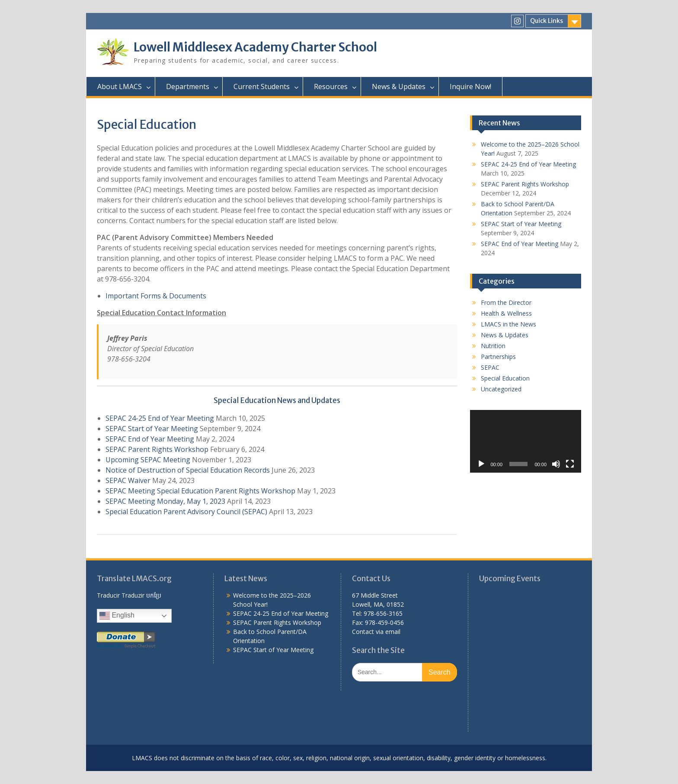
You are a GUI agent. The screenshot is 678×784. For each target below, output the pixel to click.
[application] (526, 441)
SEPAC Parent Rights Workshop (157, 449)
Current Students (262, 86)
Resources (331, 86)
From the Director (506, 302)
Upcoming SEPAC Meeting (148, 460)
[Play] (481, 464)
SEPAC (490, 367)
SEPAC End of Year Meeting (150, 439)
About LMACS (120, 86)
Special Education (505, 378)
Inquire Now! (470, 86)
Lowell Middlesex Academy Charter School (255, 47)
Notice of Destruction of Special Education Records (188, 470)
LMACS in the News (508, 324)
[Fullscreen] (570, 464)
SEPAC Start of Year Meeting (152, 429)
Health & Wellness (506, 313)
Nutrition (493, 346)
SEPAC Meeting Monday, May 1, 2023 (165, 501)
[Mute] (556, 464)
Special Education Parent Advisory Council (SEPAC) (186, 512)
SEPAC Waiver (128, 480)
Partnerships (498, 357)
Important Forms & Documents (156, 296)
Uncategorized (501, 389)
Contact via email (376, 632)
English (117, 616)
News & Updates (399, 86)
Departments (188, 86)
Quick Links (547, 21)
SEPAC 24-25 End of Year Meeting (160, 418)
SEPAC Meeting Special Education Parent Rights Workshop (200, 491)
